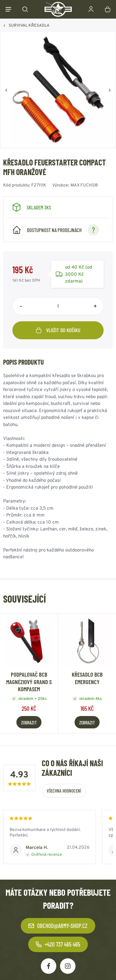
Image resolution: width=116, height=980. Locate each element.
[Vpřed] (110, 90)
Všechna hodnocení (64, 791)
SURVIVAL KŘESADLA (29, 25)
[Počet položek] (58, 306)
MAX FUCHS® (84, 185)
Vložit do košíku (58, 330)
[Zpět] (6, 90)
